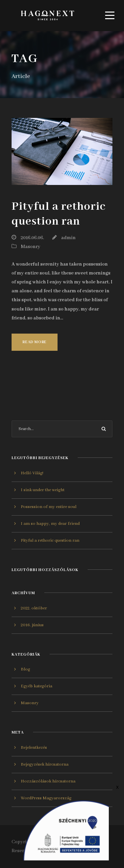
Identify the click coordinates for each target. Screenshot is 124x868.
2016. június (32, 625)
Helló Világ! (32, 473)
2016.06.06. (32, 238)
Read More (35, 342)
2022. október (34, 608)
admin (68, 238)
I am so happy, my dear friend (50, 524)
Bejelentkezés (34, 748)
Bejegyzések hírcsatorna (45, 764)
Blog (25, 669)
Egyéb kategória (37, 686)
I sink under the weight (43, 490)
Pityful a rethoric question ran (59, 214)
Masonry (31, 247)
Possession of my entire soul (49, 507)
